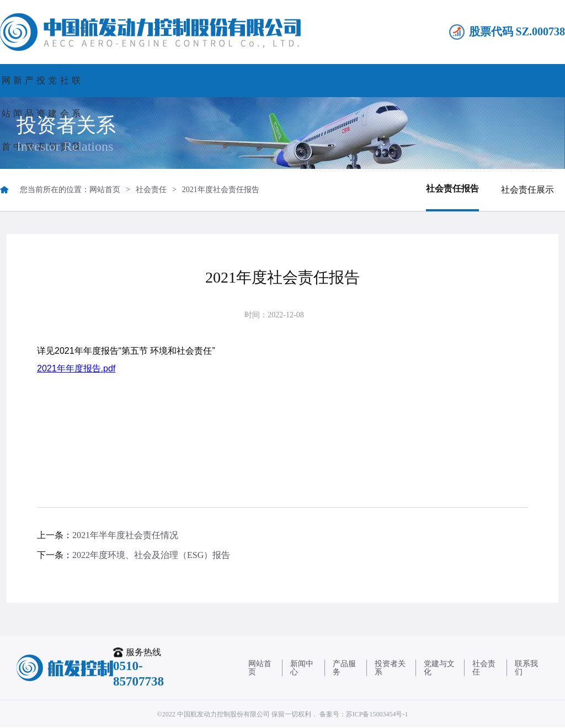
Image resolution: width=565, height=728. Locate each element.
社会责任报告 (452, 188)
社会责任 (444, 80)
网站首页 (40, 80)
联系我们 (525, 80)
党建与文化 (363, 80)
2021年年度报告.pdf (76, 368)
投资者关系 (282, 80)
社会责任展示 (527, 190)
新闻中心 (121, 80)
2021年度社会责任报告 (221, 190)
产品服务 (202, 80)
